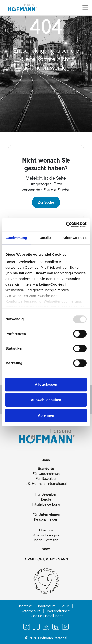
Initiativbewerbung (46, 504)
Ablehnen (46, 415)
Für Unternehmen (46, 473)
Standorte (46, 468)
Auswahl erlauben (46, 400)
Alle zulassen (46, 384)
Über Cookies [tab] (75, 238)
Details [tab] (46, 238)
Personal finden (46, 519)
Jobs (46, 460)
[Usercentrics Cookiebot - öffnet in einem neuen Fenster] (66, 225)
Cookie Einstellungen (47, 616)
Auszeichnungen (46, 535)
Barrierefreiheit (58, 611)
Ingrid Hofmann (46, 540)
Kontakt (25, 606)
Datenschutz (31, 611)
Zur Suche (46, 202)
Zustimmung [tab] (16, 238)
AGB (66, 606)
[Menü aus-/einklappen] (85, 8)
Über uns (46, 530)
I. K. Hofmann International (46, 483)
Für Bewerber (46, 478)
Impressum (47, 606)
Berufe (46, 499)
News (46, 549)
